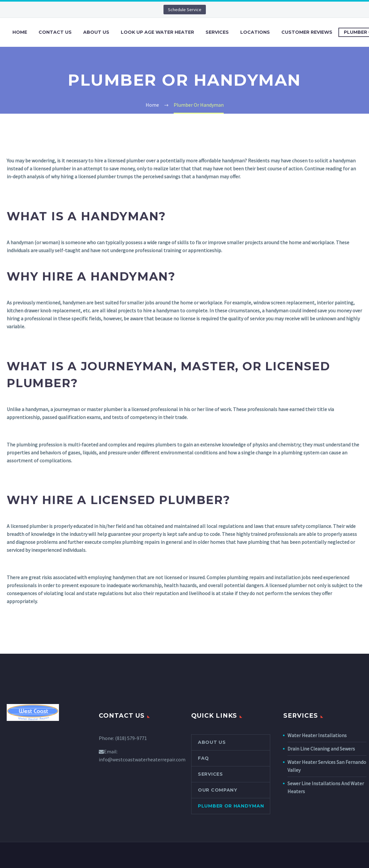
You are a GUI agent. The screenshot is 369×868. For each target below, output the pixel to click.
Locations (255, 32)
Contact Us (55, 32)
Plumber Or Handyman (231, 806)
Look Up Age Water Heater (157, 32)
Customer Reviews (307, 32)
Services (217, 32)
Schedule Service (185, 10)
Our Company (218, 790)
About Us (96, 32)
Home (20, 32)
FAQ (203, 758)
